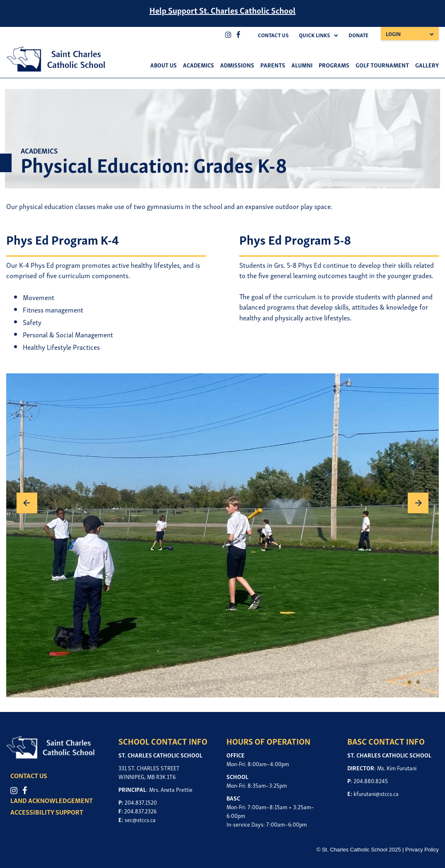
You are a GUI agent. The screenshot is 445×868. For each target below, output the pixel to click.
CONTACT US (29, 775)
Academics (198, 65)
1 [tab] (410, 683)
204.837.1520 (141, 802)
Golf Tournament (382, 65)
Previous (27, 503)
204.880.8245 (371, 780)
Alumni (302, 65)
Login (393, 34)
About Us (164, 65)
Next (418, 503)
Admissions (237, 65)
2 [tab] (418, 683)
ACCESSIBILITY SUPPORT (47, 812)
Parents (273, 65)
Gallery (427, 65)
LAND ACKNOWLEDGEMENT (52, 800)
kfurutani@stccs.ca (376, 793)
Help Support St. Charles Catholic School (222, 10)
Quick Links (314, 35)
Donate (358, 35)
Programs (334, 65)
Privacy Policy (422, 850)
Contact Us (273, 35)
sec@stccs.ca (140, 819)
